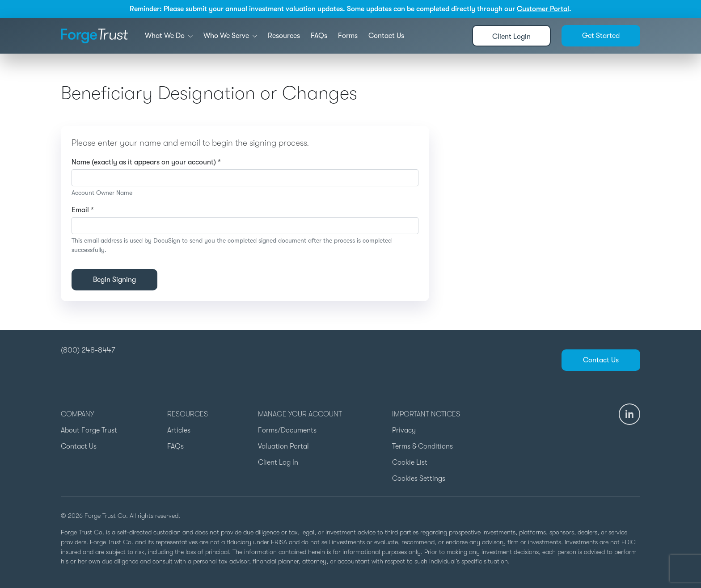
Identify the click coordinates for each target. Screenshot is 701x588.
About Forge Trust (89, 430)
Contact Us (386, 36)
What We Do (169, 36)
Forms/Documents (287, 430)
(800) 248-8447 (88, 350)
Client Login (511, 37)
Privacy (404, 430)
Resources (284, 36)
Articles (179, 430)
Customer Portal (543, 9)
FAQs (319, 36)
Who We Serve (230, 36)
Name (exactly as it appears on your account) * (146, 162)
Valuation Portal (283, 446)
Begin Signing (114, 280)
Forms (348, 36)
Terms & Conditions (422, 446)
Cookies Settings (419, 479)
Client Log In (278, 462)
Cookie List (410, 462)
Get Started (601, 36)
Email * (83, 210)
